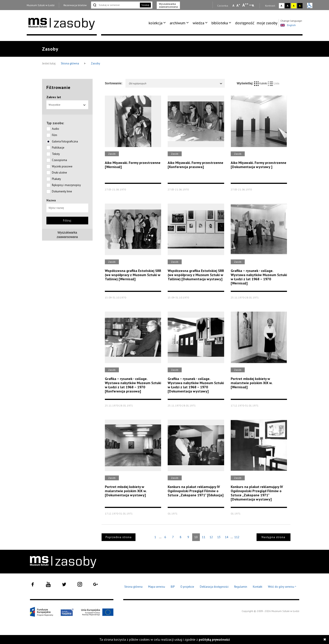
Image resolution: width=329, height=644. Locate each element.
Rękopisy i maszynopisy (66, 185)
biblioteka (220, 23)
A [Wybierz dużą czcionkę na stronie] (245, 5)
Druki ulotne (59, 173)
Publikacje (58, 148)
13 (219, 537)
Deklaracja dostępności (214, 587)
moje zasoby (267, 23)
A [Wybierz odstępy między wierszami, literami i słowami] (253, 5)
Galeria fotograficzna (65, 141)
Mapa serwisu (157, 587)
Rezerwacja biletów (75, 5)
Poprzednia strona (119, 537)
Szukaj (145, 5)
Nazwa (51, 200)
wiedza (198, 23)
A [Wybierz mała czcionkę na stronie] (233, 5)
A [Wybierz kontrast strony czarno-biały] (288, 6)
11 (204, 537)
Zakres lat (54, 97)
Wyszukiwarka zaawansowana (168, 5)
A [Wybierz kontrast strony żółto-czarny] (294, 6)
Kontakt (258, 587)
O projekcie (187, 587)
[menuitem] (158, 23)
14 (227, 537)
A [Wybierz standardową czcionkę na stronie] (238, 5)
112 (237, 537)
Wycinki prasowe (62, 166)
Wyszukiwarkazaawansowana (67, 235)
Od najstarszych (176, 83)
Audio (55, 129)
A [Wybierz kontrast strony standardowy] (281, 6)
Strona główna (70, 63)
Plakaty (56, 179)
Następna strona (273, 537)
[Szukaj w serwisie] (115, 5)
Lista (274, 83)
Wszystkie (67, 105)
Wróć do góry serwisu (282, 587)
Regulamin (241, 587)
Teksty (56, 154)
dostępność (245, 23)
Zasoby (95, 63)
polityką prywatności (214, 640)
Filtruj (67, 221)
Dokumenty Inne (62, 191)
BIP (173, 587)
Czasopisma (59, 160)
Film (55, 135)
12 (211, 537)
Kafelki (261, 83)
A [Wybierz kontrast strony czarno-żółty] (300, 6)
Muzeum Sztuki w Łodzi (41, 5)
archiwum (178, 23)
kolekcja (156, 23)
